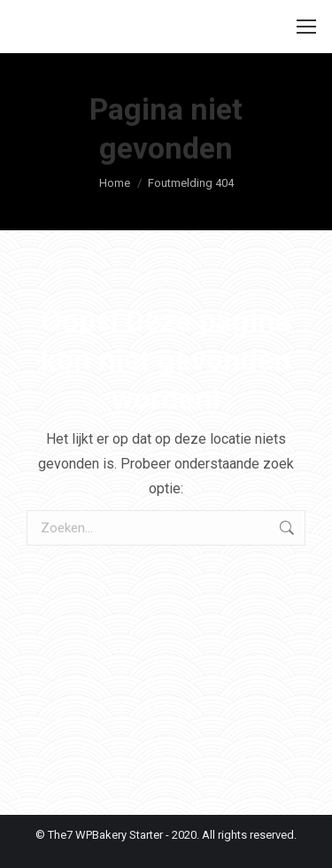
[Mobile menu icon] (306, 27)
